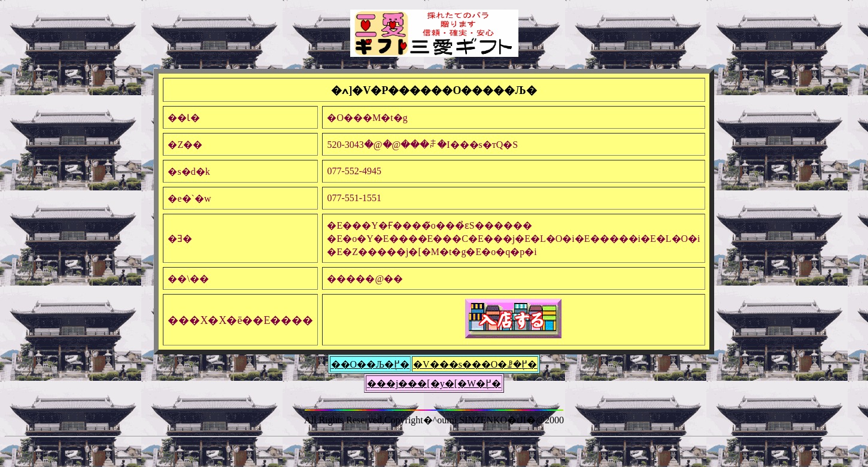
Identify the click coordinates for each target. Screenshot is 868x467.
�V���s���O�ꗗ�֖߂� (475, 364)
